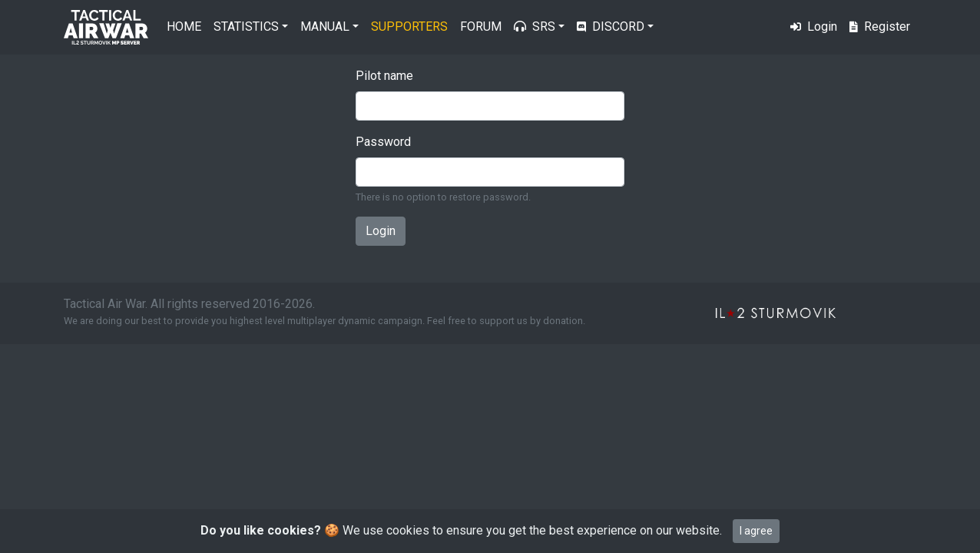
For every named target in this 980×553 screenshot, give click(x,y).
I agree (756, 531)
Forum (481, 26)
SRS (535, 26)
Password (383, 142)
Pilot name (384, 76)
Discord (611, 26)
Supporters (409, 26)
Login (814, 26)
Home (184, 26)
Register (880, 26)
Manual (325, 26)
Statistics (246, 26)
